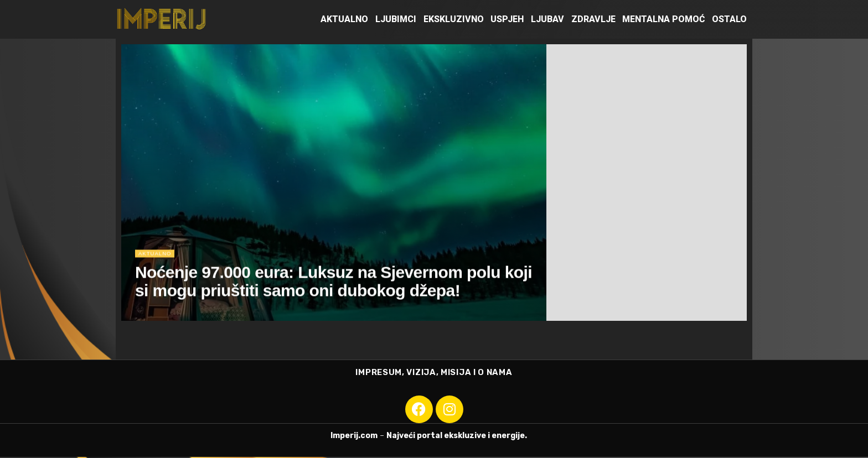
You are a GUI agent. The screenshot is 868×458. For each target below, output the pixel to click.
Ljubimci (396, 19)
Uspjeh (507, 19)
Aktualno (344, 19)
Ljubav (547, 19)
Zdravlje (593, 19)
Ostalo (729, 19)
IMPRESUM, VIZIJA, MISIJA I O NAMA (434, 373)
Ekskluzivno (454, 19)
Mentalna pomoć (663, 19)
